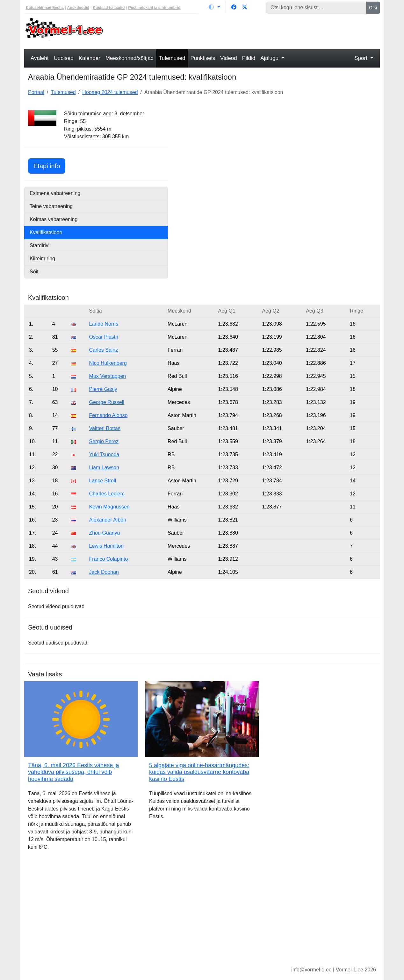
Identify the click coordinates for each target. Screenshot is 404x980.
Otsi (373, 8)
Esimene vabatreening (55, 193)
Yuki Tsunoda (104, 454)
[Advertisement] (247, 31)
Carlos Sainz (104, 350)
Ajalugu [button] (270, 58)
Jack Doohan (104, 572)
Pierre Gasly (103, 389)
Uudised (63, 58)
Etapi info (49, 165)
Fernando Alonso (108, 415)
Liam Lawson (104, 468)
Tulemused (172, 58)
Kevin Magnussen (109, 507)
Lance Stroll (103, 481)
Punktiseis (203, 58)
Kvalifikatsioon (46, 232)
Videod (229, 58)
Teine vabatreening (51, 206)
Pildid (249, 58)
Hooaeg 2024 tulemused (110, 92)
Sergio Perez (104, 441)
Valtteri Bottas (105, 428)
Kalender (90, 58)
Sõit (34, 272)
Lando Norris (104, 324)
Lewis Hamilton (106, 546)
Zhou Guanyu (105, 533)
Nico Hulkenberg (108, 363)
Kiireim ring (42, 259)
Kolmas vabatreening (54, 219)
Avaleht (40, 58)
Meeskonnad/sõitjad (130, 58)
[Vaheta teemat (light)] (214, 7)
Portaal (36, 92)
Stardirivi (40, 245)
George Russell (107, 402)
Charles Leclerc (107, 494)
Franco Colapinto (109, 559)
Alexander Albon (108, 520)
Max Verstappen (108, 376)
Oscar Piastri (104, 337)
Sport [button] (361, 58)
